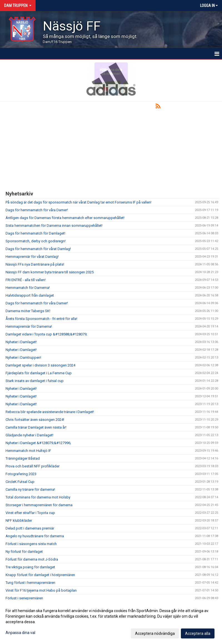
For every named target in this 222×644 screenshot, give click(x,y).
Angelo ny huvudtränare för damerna (35, 536)
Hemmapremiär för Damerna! (29, 326)
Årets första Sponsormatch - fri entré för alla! (41, 319)
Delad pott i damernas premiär (30, 528)
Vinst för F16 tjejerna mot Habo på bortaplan (41, 590)
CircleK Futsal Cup (20, 482)
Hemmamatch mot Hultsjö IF (28, 451)
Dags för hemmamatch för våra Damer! (37, 210)
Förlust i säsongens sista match (31, 544)
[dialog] (111, 622)
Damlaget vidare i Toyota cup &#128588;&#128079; (46, 334)
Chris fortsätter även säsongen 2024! (35, 420)
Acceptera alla (198, 633)
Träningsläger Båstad (23, 458)
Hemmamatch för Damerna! (28, 288)
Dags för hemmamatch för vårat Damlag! (38, 249)
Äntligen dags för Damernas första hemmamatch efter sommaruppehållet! (65, 218)
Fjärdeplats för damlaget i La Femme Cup (39, 373)
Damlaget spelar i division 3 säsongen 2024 (40, 365)
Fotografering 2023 (21, 474)
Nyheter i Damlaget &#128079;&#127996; (38, 443)
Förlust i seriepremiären (24, 598)
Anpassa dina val (20, 633)
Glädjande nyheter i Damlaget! (29, 435)
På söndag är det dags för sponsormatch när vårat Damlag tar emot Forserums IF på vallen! (78, 202)
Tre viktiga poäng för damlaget (30, 567)
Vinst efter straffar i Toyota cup (30, 513)
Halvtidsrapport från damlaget (30, 295)
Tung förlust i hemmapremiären (30, 583)
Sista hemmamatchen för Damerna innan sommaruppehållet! (54, 226)
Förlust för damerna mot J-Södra (32, 559)
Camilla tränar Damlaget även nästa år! (36, 427)
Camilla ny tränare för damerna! (30, 489)
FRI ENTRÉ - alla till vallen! (26, 280)
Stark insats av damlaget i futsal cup (35, 381)
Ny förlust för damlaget (24, 552)
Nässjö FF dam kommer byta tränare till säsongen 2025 (50, 272)
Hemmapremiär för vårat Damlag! (32, 257)
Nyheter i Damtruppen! (23, 357)
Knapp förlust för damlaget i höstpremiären (40, 575)
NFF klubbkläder (19, 520)
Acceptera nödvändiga (155, 633)
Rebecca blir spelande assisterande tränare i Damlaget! (50, 412)
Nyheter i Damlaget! (21, 342)
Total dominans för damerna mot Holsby (38, 497)
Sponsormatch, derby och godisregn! (36, 241)
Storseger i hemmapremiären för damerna (39, 505)
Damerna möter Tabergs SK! (28, 311)
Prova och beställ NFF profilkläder (33, 466)
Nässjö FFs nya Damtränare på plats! (35, 264)
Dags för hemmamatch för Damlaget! (35, 233)
